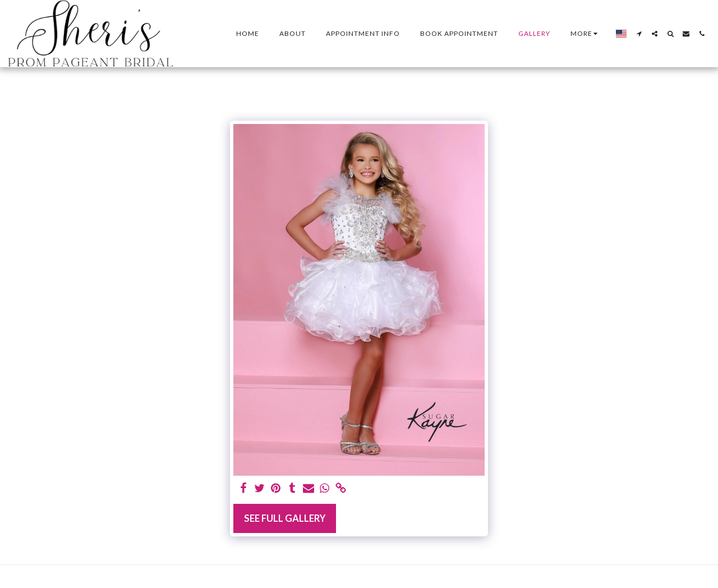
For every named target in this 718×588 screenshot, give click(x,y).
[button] (639, 34)
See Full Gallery (285, 518)
